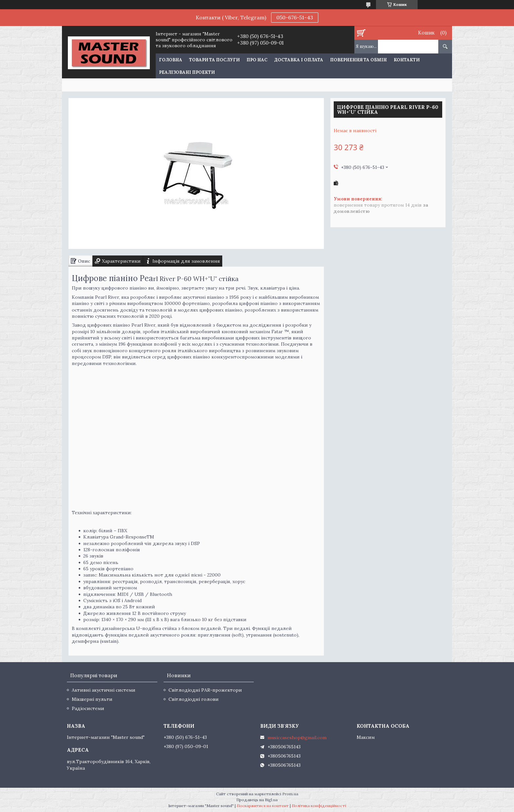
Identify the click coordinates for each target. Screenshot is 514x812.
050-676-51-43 (295, 17)
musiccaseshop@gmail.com (297, 738)
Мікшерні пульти (92, 699)
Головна (171, 60)
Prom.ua (290, 794)
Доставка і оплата (299, 60)
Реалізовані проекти (187, 72)
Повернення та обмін (358, 60)
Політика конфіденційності (319, 806)
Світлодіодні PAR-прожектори (205, 690)
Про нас (257, 60)
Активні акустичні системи (104, 690)
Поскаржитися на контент (263, 806)
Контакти (407, 60)
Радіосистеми (88, 708)
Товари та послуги (214, 60)
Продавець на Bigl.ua (257, 800)
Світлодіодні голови (194, 699)
